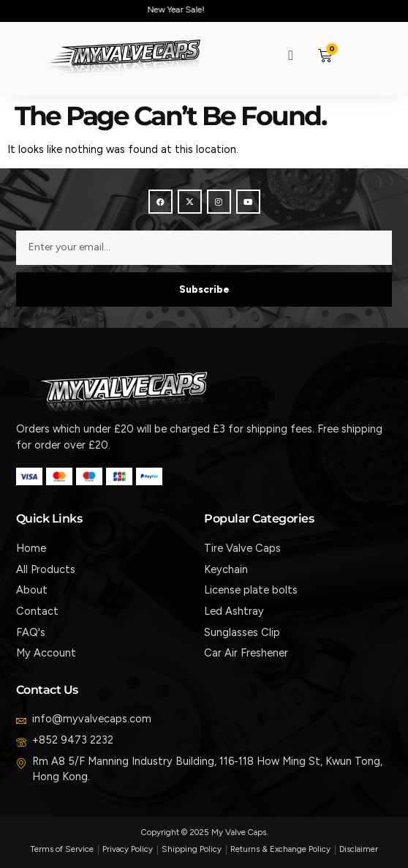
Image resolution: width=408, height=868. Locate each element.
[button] (360, 55)
